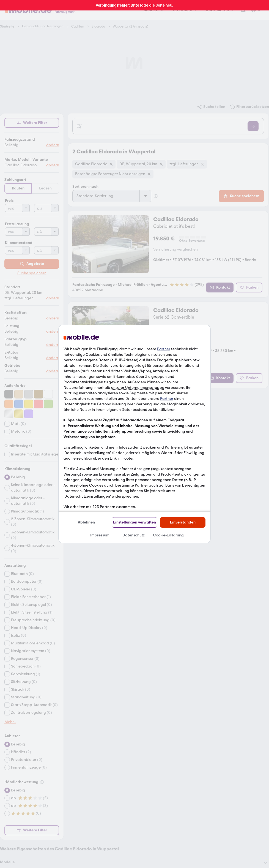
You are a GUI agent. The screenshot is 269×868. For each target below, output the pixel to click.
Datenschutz (134, 535)
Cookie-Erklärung (168, 535)
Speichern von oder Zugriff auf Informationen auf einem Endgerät (126, 420)
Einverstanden (183, 522)
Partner (164, 349)
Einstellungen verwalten (134, 522)
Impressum (100, 535)
